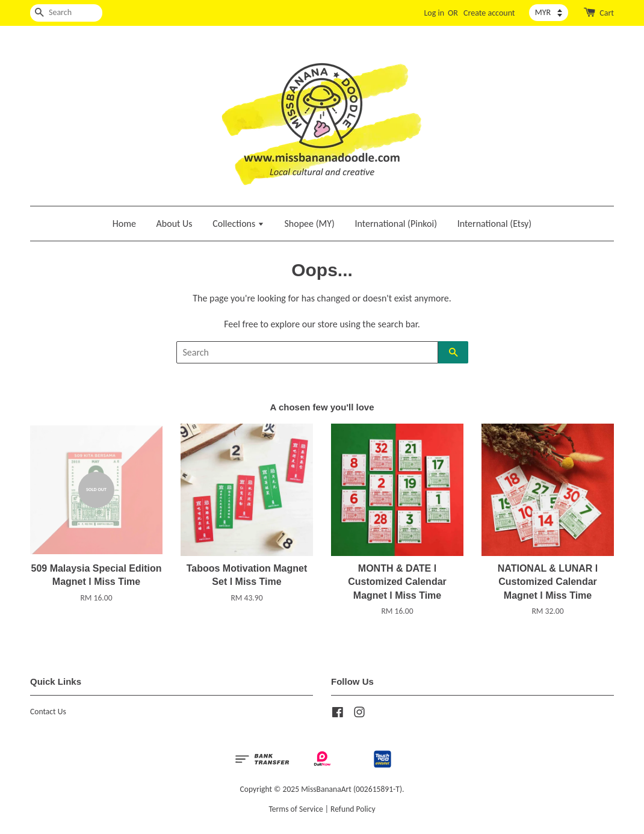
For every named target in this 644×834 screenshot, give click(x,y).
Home (124, 224)
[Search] (66, 13)
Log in (434, 13)
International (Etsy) (495, 224)
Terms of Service (296, 809)
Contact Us (48, 712)
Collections (238, 224)
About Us (175, 224)
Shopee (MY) (310, 224)
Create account (489, 13)
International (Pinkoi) (396, 224)
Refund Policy (353, 809)
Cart (607, 13)
